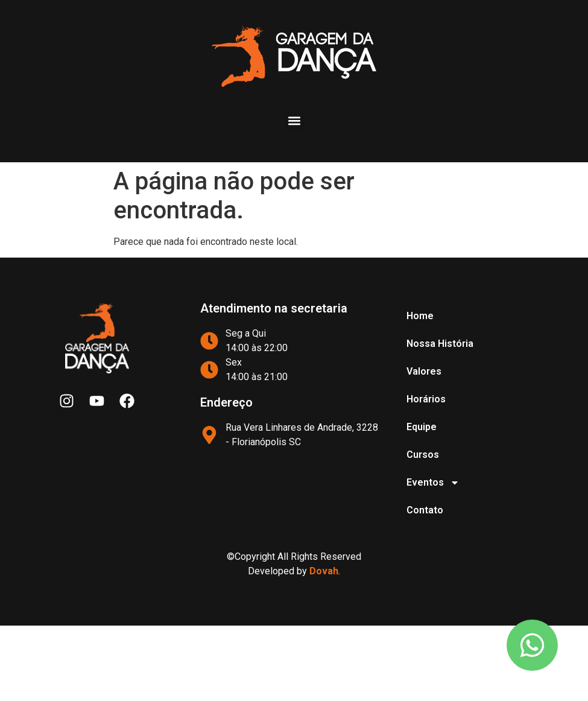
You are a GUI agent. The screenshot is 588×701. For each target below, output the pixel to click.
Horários (426, 399)
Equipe (422, 427)
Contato (425, 510)
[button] (294, 121)
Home (420, 316)
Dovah (324, 571)
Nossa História (440, 344)
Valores (424, 371)
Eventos (433, 483)
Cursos (423, 455)
